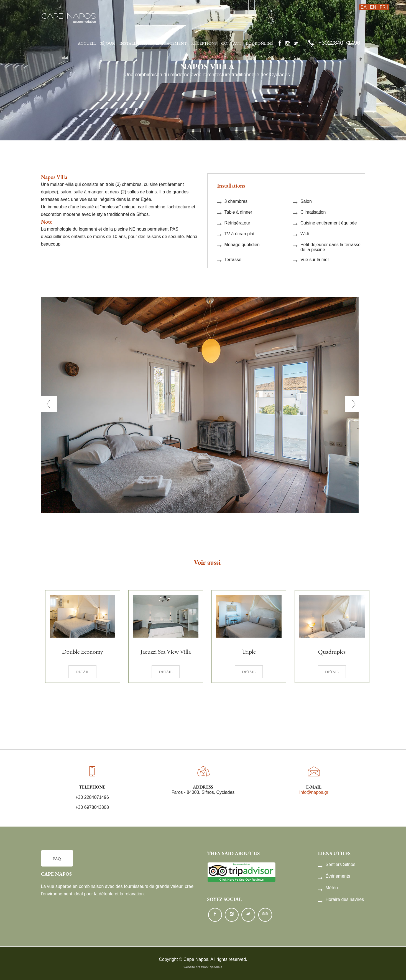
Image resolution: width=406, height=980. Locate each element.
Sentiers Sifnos (337, 865)
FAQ (57, 858)
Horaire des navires (341, 900)
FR (383, 7)
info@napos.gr (314, 792)
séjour (108, 43)
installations (135, 43)
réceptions (204, 43)
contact (231, 43)
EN (373, 7)
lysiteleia (216, 967)
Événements (334, 876)
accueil (87, 43)
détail (82, 672)
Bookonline (260, 43)
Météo (328, 888)
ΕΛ (363, 7)
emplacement (171, 43)
